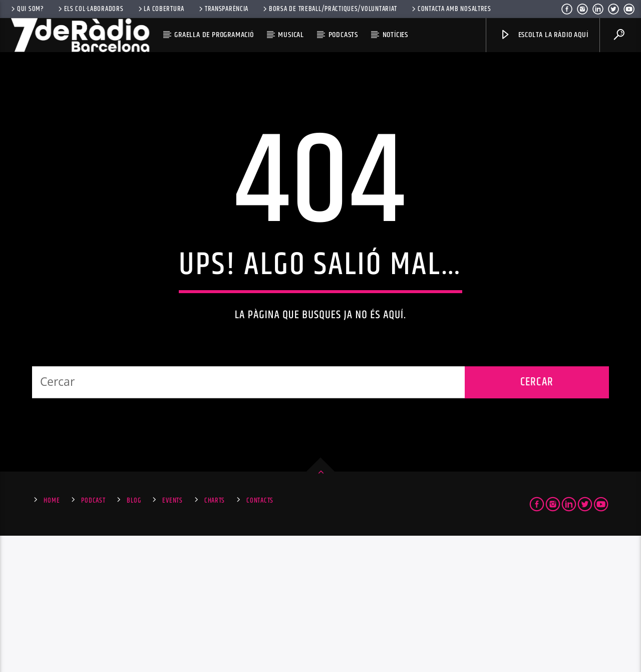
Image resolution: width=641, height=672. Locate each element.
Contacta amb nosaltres (451, 9)
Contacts (260, 637)
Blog (134, 637)
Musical (291, 35)
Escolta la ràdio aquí (544, 35)
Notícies (395, 35)
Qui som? (27, 9)
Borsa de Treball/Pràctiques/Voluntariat (329, 9)
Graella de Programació (214, 35)
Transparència (223, 9)
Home (52, 637)
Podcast (93, 637)
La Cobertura (161, 9)
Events (172, 637)
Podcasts (343, 35)
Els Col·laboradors (90, 9)
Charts (215, 637)
